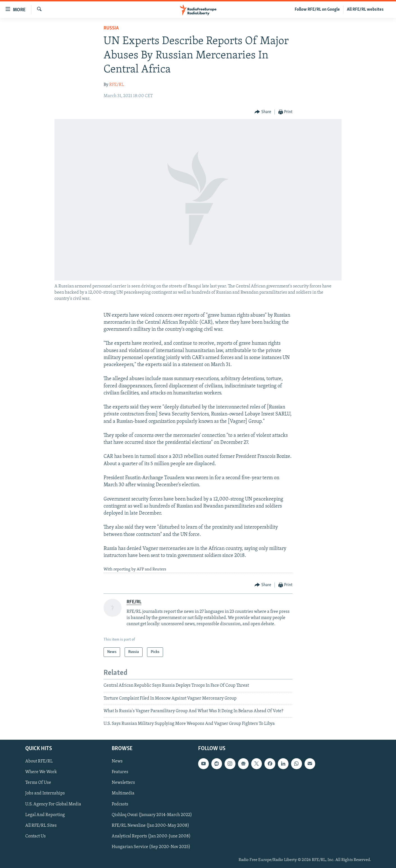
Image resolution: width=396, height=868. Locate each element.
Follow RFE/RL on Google (317, 10)
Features (120, 772)
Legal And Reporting (45, 815)
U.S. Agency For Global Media (53, 804)
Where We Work (41, 772)
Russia (111, 28)
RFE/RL (117, 85)
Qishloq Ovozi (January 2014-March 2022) (152, 815)
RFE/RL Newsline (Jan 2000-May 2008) (150, 825)
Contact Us (36, 836)
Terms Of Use (38, 783)
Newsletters (123, 783)
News (117, 761)
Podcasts (120, 804)
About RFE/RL (39, 761)
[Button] (263, 112)
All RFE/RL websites (365, 10)
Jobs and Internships (45, 793)
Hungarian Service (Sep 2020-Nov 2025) (151, 847)
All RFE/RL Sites (41, 825)
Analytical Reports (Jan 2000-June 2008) (151, 836)
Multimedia (123, 793)
